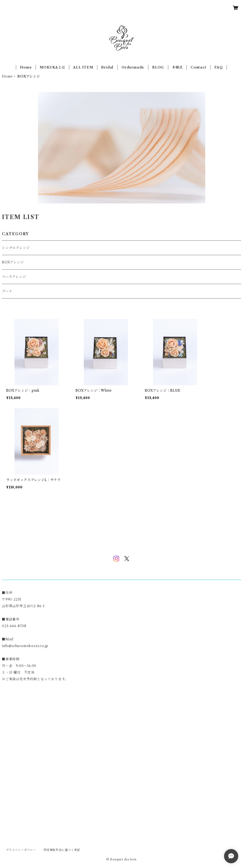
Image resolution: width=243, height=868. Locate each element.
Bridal (107, 67)
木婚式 (177, 67)
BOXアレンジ (13, 262)
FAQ (218, 67)
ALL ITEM (83, 67)
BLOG (158, 67)
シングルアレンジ (16, 248)
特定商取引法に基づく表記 (62, 850)
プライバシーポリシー (21, 850)
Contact (199, 67)
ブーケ (7, 291)
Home (26, 67)
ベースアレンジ (14, 277)
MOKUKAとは (52, 67)
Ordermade (133, 67)
